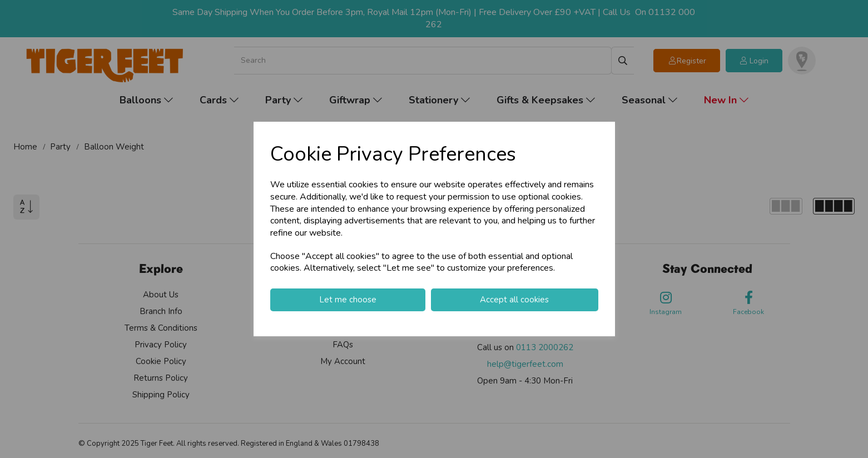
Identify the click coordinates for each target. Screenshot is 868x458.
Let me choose (348, 300)
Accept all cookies (514, 300)
